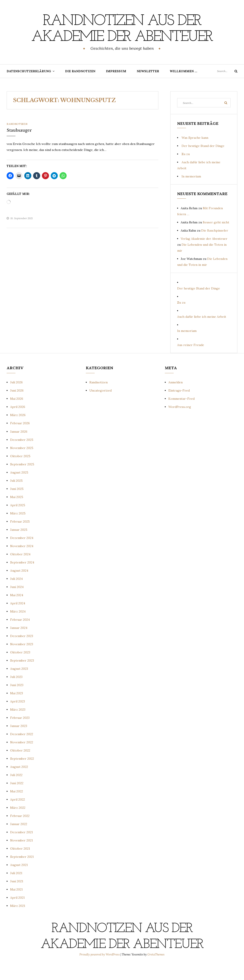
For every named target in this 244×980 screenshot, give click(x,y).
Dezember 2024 (22, 554)
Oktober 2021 (20, 864)
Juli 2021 (16, 889)
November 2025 (22, 464)
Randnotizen (17, 140)
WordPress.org (180, 423)
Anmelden (175, 398)
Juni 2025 (17, 505)
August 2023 (19, 685)
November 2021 (22, 856)
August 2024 (19, 586)
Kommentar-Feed (181, 415)
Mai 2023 (17, 709)
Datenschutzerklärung (29, 87)
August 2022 (19, 783)
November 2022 (22, 758)
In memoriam (191, 192)
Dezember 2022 (22, 750)
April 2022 (18, 815)
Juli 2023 (16, 693)
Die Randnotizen (80, 87)
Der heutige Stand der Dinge (203, 162)
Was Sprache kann (195, 154)
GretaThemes (156, 970)
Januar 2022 (19, 840)
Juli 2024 (16, 595)
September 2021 (22, 873)
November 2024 (22, 562)
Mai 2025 (17, 513)
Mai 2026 (17, 415)
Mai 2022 (17, 807)
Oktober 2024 (20, 570)
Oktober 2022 (20, 766)
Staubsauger (19, 146)
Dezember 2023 (22, 652)
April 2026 (18, 423)
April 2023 (18, 717)
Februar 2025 (20, 537)
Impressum (116, 87)
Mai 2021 (16, 905)
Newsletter (148, 87)
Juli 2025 (16, 497)
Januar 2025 (19, 546)
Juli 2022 (16, 791)
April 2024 (18, 619)
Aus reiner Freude (191, 361)
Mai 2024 (17, 611)
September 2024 (22, 578)
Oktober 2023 (20, 668)
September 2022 (22, 774)
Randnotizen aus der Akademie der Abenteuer (122, 37)
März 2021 (18, 922)
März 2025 (18, 529)
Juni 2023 (17, 701)
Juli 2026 (16, 398)
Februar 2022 (20, 832)
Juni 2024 (17, 603)
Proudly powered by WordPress (100, 970)
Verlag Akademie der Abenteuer (204, 255)
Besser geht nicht (216, 238)
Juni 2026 (17, 406)
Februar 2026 (20, 439)
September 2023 (22, 676)
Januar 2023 (19, 742)
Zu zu (186, 170)
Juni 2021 (17, 897)
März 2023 (18, 725)
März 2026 (18, 431)
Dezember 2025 (22, 456)
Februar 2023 (20, 734)
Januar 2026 (19, 447)
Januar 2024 (19, 644)
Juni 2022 (17, 799)
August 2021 (19, 881)
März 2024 (18, 627)
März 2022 (18, 824)
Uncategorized (100, 406)
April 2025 (18, 521)
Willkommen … (183, 87)
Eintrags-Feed (179, 406)
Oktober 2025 (20, 472)
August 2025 (19, 488)
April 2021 (17, 913)
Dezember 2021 (22, 848)
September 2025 (22, 480)
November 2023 (22, 660)
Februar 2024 (20, 636)
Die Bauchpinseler (215, 246)
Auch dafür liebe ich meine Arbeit (202, 333)
